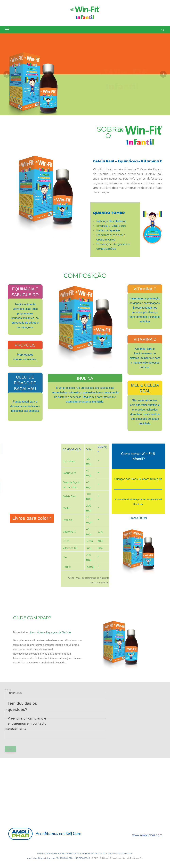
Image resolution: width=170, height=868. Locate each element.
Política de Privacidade (111, 858)
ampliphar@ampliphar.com (41, 858)
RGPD (95, 858)
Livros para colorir (32, 518)
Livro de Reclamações (132, 858)
